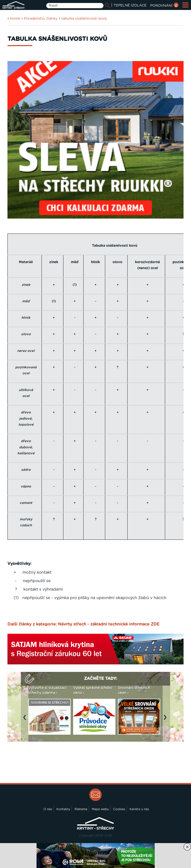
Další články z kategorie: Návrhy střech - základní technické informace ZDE (83, 624)
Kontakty (63, 809)
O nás (48, 809)
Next (166, 720)
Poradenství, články (41, 19)
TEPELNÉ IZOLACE (130, 5)
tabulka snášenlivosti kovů (84, 19)
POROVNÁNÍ (164, 6)
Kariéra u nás (139, 809)
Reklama (81, 809)
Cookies (119, 809)
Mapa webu (100, 809)
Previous (26, 720)
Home (15, 19)
